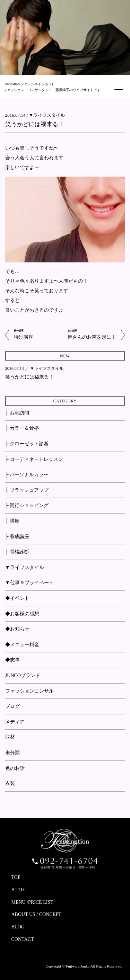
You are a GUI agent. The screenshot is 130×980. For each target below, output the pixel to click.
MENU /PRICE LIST (32, 902)
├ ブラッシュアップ (27, 490)
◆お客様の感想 (22, 614)
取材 (10, 737)
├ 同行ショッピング (27, 505)
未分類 (12, 753)
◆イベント (17, 598)
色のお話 (15, 768)
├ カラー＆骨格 (22, 428)
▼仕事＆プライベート (29, 583)
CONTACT (23, 939)
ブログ (12, 706)
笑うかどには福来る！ (35, 124)
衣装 (10, 783)
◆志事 (12, 660)
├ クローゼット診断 (27, 444)
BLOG (18, 927)
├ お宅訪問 (17, 413)
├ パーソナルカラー (27, 475)
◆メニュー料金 (22, 645)
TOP (16, 877)
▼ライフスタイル (47, 115)
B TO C (19, 890)
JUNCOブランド (23, 675)
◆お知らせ (17, 629)
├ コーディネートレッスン (34, 459)
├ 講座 (12, 521)
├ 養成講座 (17, 537)
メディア (15, 722)
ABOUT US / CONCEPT (36, 914)
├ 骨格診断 (17, 552)
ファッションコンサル (29, 691)
